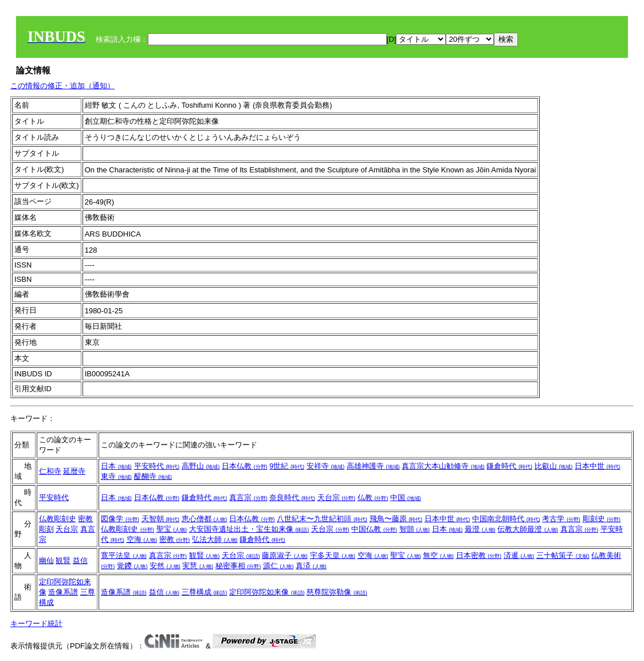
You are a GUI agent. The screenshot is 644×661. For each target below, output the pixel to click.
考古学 (561, 519)
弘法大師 (215, 539)
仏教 (373, 497)
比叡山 (554, 466)
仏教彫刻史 (58, 519)
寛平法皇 (124, 555)
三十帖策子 (563, 555)
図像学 (120, 519)
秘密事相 (238, 566)
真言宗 (248, 497)
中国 (406, 497)
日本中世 (598, 466)
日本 (116, 466)
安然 (165, 566)
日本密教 (479, 555)
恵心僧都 (205, 519)
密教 (175, 539)
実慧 (198, 566)
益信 (80, 560)
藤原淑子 (285, 555)
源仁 (278, 566)
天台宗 (337, 497)
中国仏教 (374, 529)
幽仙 (46, 560)
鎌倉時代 (509, 466)
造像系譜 (63, 592)
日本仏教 (245, 466)
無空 (438, 555)
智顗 (415, 529)
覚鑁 (132, 566)
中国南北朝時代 (506, 519)
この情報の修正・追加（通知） (62, 86)
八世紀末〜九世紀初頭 (322, 519)
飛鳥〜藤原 (396, 519)
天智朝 (161, 519)
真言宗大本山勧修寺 (443, 466)
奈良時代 (292, 497)
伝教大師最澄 (528, 529)
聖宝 (172, 529)
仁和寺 (50, 471)
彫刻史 (602, 519)
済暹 (519, 555)
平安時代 (157, 466)
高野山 (201, 466)
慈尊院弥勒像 (337, 592)
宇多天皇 (333, 555)
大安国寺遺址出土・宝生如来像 (249, 529)
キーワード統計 (36, 623)
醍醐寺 (153, 476)
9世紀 (287, 466)
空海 (142, 539)
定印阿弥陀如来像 (267, 592)
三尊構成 (205, 592)
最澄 (480, 529)
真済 (311, 566)
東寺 (116, 476)
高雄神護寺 (373, 466)
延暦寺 (74, 471)
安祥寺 (326, 466)
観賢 (63, 560)
